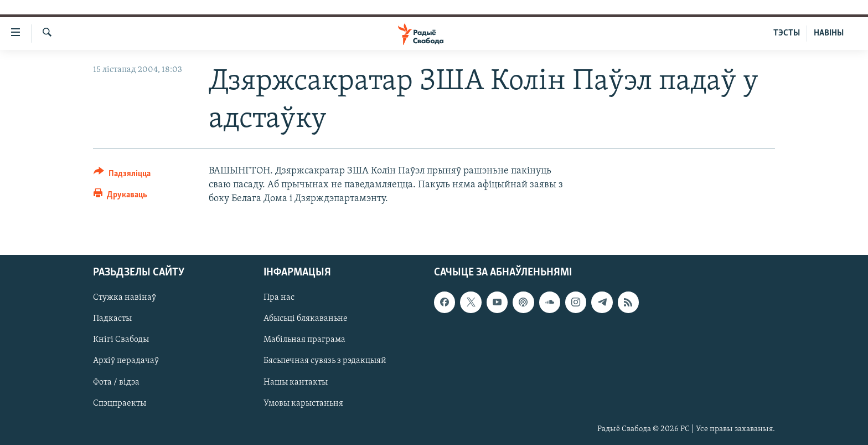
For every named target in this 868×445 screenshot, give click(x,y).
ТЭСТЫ (787, 33)
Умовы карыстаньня (303, 403)
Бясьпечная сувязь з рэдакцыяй (325, 361)
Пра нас (279, 298)
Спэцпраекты (120, 403)
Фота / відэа (116, 382)
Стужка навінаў (125, 298)
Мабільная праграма (304, 340)
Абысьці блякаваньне (306, 319)
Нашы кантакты (296, 382)
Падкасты (112, 319)
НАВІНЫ (829, 33)
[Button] (122, 175)
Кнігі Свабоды (121, 340)
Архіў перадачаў (126, 361)
